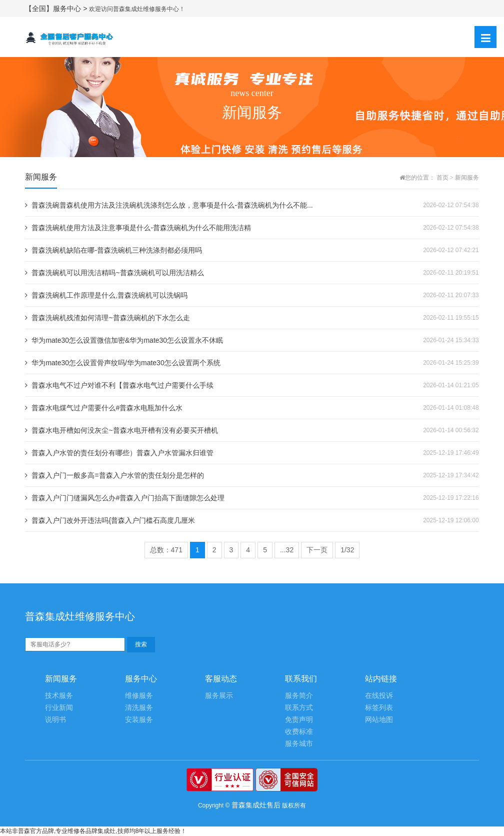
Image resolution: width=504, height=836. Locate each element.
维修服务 (139, 696)
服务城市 (299, 744)
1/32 (347, 550)
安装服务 (139, 720)
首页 (442, 178)
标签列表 (379, 708)
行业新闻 (59, 708)
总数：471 (166, 550)
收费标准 (299, 732)
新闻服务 (467, 178)
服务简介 (299, 696)
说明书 (55, 720)
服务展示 (219, 696)
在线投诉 (379, 696)
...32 (287, 550)
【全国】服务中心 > (57, 9)
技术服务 (59, 696)
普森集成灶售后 (256, 805)
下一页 (317, 550)
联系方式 (299, 708)
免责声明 (299, 720)
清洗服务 (139, 708)
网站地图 (379, 720)
